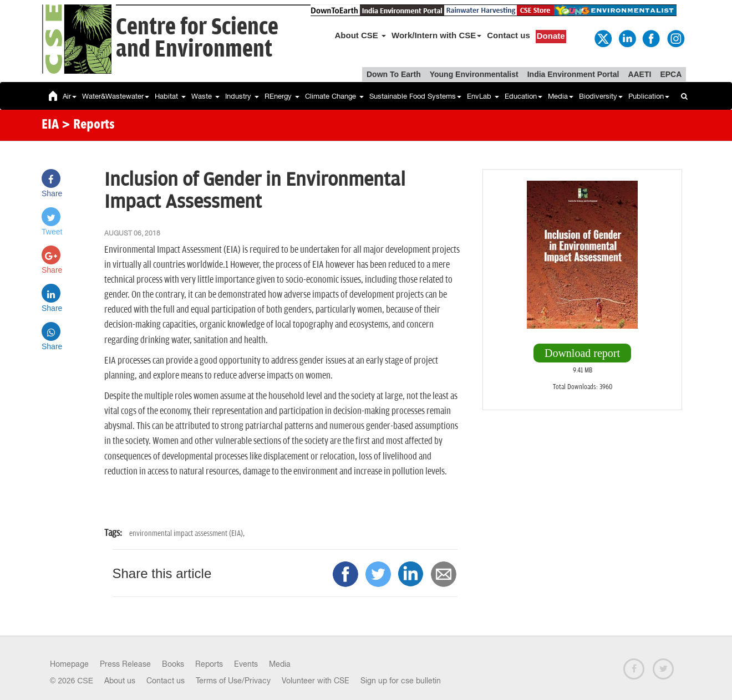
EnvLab (483, 96)
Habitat (170, 96)
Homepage (69, 664)
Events (246, 664)
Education (523, 96)
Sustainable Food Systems (415, 96)
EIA (50, 125)
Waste (205, 96)
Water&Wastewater (116, 96)
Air (70, 96)
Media (561, 96)
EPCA (671, 74)
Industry (242, 96)
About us (120, 681)
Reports (209, 664)
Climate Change (334, 96)
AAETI (639, 74)
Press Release (125, 664)
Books (173, 664)
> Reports (88, 125)
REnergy (282, 96)
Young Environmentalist (474, 74)
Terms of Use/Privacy (233, 681)
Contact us (509, 35)
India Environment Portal (573, 74)
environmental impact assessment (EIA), (187, 533)
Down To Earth (394, 74)
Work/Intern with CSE (436, 35)
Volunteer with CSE (316, 681)
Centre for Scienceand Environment (197, 39)
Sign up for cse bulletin (401, 681)
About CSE (361, 35)
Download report (582, 353)
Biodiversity (601, 96)
